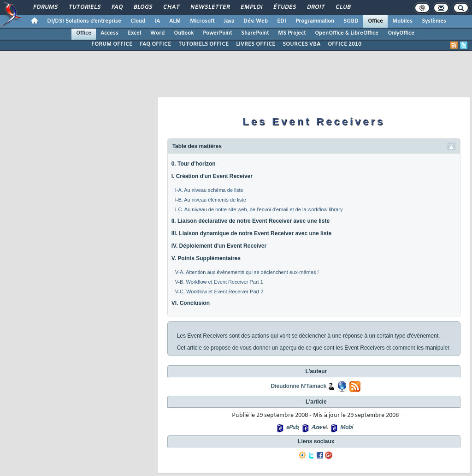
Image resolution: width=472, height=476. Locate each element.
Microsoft (202, 21)
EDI (282, 21)
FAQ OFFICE (155, 44)
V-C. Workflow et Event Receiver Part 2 (219, 292)
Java (229, 21)
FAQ (117, 7)
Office (375, 21)
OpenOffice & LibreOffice (347, 33)
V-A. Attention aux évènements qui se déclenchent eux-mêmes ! (247, 272)
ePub (292, 428)
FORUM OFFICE (112, 44)
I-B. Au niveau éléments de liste (211, 200)
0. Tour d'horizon (194, 164)
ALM (175, 21)
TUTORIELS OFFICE (204, 44)
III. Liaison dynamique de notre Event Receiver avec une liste (251, 233)
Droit (315, 7)
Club (342, 7)
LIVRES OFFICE (256, 44)
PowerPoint (217, 33)
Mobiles (402, 21)
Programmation (315, 21)
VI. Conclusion (191, 303)
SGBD (351, 21)
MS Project (292, 33)
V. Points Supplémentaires (206, 258)
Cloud (138, 21)
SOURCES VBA (301, 44)
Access (109, 33)
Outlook (184, 33)
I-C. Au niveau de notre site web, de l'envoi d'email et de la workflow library (259, 209)
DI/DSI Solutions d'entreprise (84, 21)
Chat (171, 7)
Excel (134, 33)
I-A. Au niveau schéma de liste (209, 190)
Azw (316, 428)
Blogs (142, 7)
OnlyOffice (401, 33)
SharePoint (255, 33)
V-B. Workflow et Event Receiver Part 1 (219, 282)
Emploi (251, 7)
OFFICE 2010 (345, 44)
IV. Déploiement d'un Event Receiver (219, 246)
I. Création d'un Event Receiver (212, 176)
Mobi (346, 428)
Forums (45, 7)
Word (157, 33)
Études (284, 7)
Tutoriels (84, 7)
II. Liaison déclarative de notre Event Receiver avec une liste (251, 221)
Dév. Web (256, 21)
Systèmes (434, 21)
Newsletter (209, 7)
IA (157, 21)
